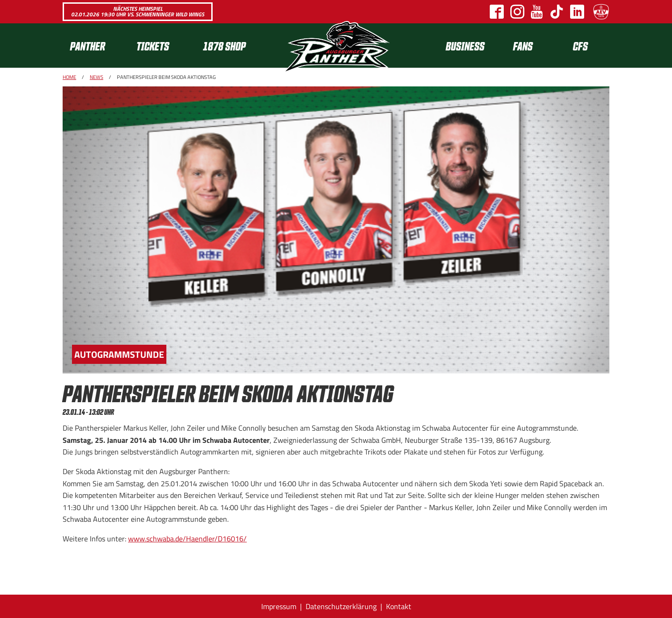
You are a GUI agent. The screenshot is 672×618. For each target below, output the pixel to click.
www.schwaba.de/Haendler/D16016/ (187, 539)
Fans (523, 46)
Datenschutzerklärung (341, 606)
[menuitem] (96, 46)
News (97, 77)
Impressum (279, 606)
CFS (580, 46)
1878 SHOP (224, 46)
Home (69, 77)
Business (465, 46)
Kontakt (399, 606)
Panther (88, 46)
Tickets (153, 46)
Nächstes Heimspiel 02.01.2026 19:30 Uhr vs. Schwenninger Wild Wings (138, 11)
